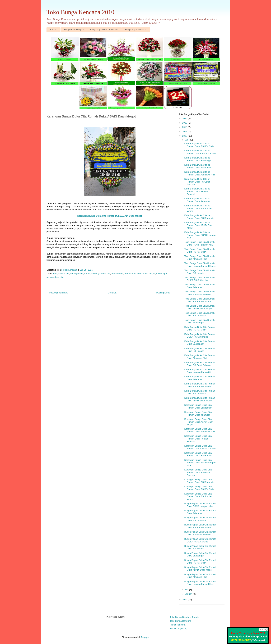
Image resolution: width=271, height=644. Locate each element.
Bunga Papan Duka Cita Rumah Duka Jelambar (200, 512)
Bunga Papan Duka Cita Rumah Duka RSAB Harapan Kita (200, 505)
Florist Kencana (177, 625)
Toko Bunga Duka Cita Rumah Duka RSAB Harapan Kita (199, 243)
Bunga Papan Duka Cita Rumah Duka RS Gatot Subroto (200, 533)
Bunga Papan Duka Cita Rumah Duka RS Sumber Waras (200, 526)
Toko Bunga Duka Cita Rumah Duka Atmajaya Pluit (199, 258)
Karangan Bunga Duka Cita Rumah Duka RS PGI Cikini (199, 488)
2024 (185, 118)
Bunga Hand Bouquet (74, 30)
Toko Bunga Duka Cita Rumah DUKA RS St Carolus (199, 279)
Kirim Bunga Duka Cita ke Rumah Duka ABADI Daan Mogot (199, 225)
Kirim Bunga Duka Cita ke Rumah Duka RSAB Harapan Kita (200, 235)
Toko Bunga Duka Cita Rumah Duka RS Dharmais (199, 314)
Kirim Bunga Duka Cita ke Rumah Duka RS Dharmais (199, 217)
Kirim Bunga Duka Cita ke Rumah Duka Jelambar (197, 200)
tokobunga (162, 273)
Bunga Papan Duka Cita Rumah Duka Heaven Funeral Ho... (200, 583)
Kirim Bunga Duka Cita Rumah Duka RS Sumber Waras (200, 385)
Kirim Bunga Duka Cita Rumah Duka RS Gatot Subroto (200, 364)
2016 (185, 132)
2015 (185, 136)
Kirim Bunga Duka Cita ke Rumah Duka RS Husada (198, 166)
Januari (189, 594)
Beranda (53, 30)
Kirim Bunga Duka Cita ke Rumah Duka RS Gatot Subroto (197, 182)
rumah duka (117, 273)
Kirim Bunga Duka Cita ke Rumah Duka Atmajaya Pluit (200, 173)
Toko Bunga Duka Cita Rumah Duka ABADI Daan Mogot (199, 307)
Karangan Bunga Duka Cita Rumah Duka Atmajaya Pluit (200, 430)
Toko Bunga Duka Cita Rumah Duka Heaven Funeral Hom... (200, 265)
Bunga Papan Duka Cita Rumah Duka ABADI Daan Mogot (200, 569)
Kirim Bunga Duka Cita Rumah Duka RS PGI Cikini (200, 328)
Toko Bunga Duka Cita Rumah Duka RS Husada (199, 272)
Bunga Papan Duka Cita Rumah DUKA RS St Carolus (200, 540)
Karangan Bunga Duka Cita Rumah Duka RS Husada (198, 454)
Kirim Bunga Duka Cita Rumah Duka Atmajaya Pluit (200, 357)
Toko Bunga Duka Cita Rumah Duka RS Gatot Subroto (199, 293)
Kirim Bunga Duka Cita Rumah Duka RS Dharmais (200, 392)
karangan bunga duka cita (97, 273)
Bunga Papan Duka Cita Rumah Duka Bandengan (200, 554)
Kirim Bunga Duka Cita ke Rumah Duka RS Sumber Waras (198, 208)
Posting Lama (163, 293)
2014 (185, 599)
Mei (187, 590)
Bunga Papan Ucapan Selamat (104, 30)
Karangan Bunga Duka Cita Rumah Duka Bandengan (198, 406)
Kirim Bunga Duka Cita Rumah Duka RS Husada (200, 350)
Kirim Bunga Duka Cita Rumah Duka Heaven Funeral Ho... (200, 371)
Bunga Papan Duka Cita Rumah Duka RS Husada (200, 547)
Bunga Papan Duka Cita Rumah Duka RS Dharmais (200, 519)
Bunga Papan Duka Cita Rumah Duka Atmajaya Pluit (200, 576)
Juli (187, 140)
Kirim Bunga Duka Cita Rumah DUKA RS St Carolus (200, 336)
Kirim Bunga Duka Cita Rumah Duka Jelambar (200, 378)
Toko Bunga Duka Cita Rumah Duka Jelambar (199, 286)
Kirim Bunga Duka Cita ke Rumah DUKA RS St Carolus (200, 152)
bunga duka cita (61, 273)
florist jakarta (77, 273)
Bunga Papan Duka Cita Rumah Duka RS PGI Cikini (200, 562)
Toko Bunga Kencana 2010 (80, 12)
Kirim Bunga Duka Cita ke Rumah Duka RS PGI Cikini (199, 145)
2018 (185, 127)
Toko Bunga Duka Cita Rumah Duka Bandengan (199, 321)
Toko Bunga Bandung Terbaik (184, 617)
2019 (185, 123)
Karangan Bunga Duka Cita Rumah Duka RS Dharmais (199, 481)
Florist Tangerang (178, 629)
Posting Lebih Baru (59, 293)
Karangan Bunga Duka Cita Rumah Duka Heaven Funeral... (198, 439)
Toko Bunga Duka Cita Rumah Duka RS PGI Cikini (199, 250)
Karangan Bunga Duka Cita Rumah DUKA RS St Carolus (200, 447)
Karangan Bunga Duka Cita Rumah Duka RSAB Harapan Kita (200, 463)
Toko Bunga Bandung (180, 621)
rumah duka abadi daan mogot (140, 273)
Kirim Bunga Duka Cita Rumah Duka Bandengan (200, 343)
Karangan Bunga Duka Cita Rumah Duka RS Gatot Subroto (198, 472)
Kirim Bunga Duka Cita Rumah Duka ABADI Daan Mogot (200, 399)
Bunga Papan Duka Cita (136, 30)
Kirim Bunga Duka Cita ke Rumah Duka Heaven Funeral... (197, 191)
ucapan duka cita (55, 277)
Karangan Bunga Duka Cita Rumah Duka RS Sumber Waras (198, 496)
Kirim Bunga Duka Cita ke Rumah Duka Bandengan (198, 159)
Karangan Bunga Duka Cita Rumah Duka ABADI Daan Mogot (199, 422)
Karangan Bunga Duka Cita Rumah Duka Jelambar (198, 413)
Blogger (145, 637)
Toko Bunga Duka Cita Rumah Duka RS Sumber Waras (199, 300)
